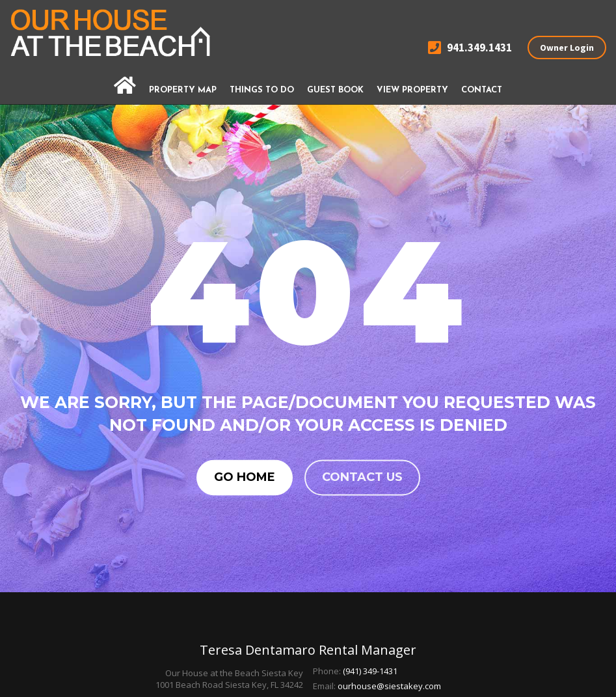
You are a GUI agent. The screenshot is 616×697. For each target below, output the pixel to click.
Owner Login (567, 48)
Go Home (245, 477)
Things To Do (262, 90)
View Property (412, 90)
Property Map (183, 90)
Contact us (362, 477)
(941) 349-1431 (370, 671)
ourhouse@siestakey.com (389, 686)
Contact (482, 90)
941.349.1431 (470, 48)
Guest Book (335, 90)
